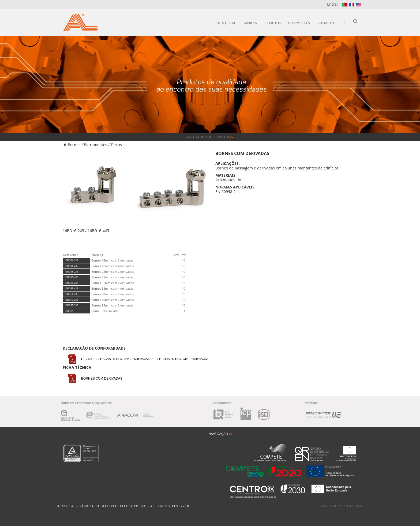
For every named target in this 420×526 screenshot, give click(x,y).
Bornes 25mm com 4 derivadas (112, 277)
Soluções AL (225, 23)
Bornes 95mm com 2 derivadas (112, 305)
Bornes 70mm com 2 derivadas (112, 300)
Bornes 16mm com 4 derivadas (112, 266)
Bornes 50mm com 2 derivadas (112, 294)
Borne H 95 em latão (105, 311)
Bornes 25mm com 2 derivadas (112, 272)
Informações (299, 23)
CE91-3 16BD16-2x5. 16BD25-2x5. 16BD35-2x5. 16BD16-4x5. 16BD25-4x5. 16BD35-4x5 (145, 359)
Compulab (353, 506)
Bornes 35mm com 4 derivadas (112, 288)
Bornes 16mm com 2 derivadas (112, 260)
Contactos (326, 23)
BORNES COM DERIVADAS (102, 379)
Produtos (272, 23)
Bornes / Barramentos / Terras (95, 145)
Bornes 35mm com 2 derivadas (112, 283)
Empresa (250, 23)
